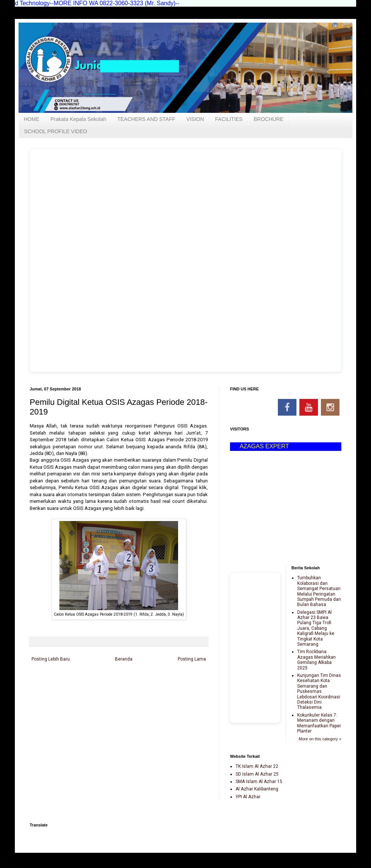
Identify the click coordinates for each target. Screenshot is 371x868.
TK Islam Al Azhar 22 (257, 766)
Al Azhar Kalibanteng (257, 789)
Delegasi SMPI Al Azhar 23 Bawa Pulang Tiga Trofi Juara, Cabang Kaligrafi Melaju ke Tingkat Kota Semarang (316, 628)
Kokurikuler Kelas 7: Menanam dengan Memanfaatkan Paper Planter (319, 723)
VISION (195, 119)
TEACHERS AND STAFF (146, 119)
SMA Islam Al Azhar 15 (259, 782)
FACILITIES (229, 119)
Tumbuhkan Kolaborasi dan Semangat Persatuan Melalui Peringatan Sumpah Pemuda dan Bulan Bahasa (319, 591)
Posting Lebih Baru (51, 659)
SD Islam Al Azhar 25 (257, 774)
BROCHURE (269, 119)
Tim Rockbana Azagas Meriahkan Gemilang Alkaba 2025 (316, 660)
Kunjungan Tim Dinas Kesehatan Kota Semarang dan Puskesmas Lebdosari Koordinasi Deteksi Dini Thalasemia (319, 691)
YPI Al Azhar (248, 797)
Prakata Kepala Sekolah (78, 119)
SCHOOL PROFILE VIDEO (56, 131)
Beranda (124, 659)
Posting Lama (192, 659)
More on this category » (320, 739)
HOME (32, 119)
